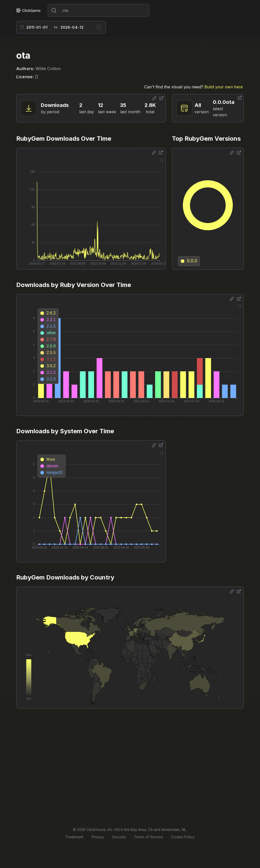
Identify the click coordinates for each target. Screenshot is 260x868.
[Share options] (154, 98)
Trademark (74, 837)
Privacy (98, 837)
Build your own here (224, 87)
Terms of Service (149, 837)
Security (119, 837)
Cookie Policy (183, 837)
